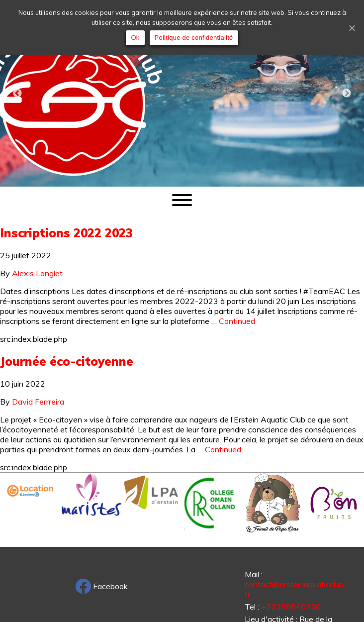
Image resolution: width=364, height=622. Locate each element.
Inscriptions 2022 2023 (66, 233)
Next (347, 94)
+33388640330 (291, 607)
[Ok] (352, 28)
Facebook (101, 586)
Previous (17, 94)
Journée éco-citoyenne (67, 361)
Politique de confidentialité (194, 38)
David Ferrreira (38, 402)
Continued (237, 321)
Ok (135, 38)
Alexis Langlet (37, 273)
